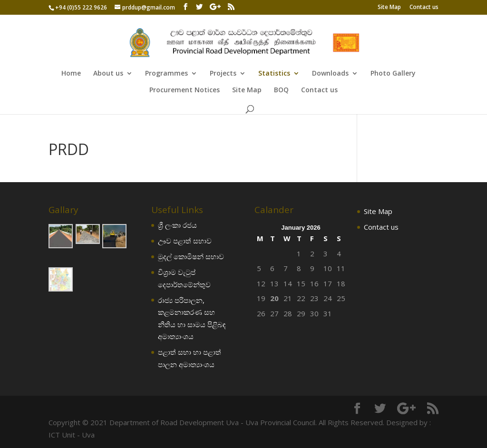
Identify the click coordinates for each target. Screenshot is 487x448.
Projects (223, 74)
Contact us (424, 8)
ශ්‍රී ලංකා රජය (177, 225)
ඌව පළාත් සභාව (185, 241)
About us (108, 74)
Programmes (166, 74)
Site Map (389, 8)
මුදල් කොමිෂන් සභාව (191, 256)
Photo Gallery (393, 74)
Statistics (274, 74)
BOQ (281, 90)
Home (71, 74)
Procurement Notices (185, 90)
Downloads (330, 74)
